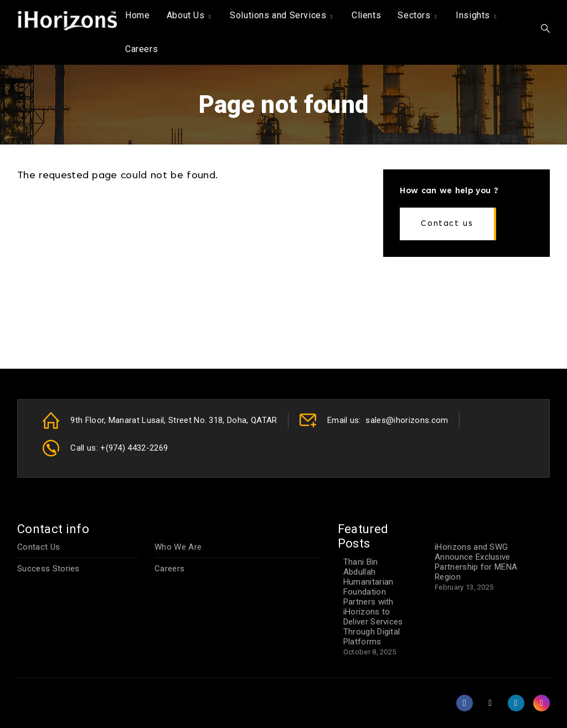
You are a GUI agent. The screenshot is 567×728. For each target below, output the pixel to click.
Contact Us (38, 547)
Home (137, 15)
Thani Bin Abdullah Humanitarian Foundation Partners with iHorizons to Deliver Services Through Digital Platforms (373, 602)
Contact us (447, 224)
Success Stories (48, 569)
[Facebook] (466, 703)
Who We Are (178, 547)
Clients (366, 15)
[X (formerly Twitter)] (491, 703)
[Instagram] (542, 703)
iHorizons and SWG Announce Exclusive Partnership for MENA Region (476, 562)
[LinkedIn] (517, 703)
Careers (141, 49)
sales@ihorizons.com (407, 420)
